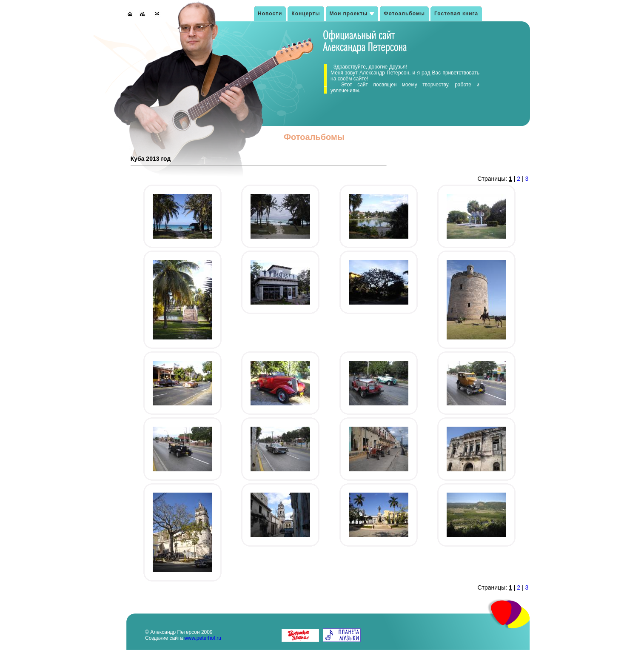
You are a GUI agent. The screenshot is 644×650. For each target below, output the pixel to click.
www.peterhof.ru (203, 638)
